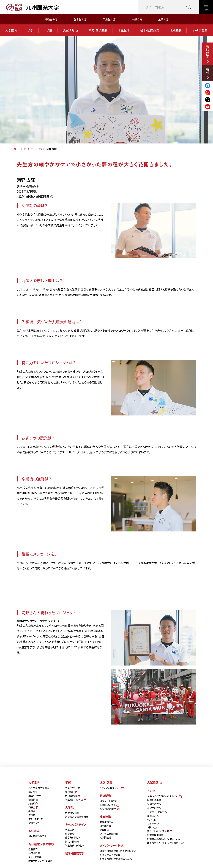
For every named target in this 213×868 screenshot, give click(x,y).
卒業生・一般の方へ (157, 812)
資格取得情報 (72, 842)
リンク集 (151, 820)
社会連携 (105, 817)
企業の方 (163, 19)
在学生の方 (80, 19)
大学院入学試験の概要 (77, 817)
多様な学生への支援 (110, 855)
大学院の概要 (72, 813)
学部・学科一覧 (73, 788)
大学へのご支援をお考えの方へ (164, 796)
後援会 (32, 811)
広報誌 (32, 815)
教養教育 (33, 849)
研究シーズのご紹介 (110, 801)
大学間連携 (105, 837)
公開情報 (33, 800)
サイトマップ (153, 823)
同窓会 (33, 807)
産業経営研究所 (109, 805)
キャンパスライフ (76, 824)
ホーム (17, 149)
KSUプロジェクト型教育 (40, 861)
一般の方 (137, 19)
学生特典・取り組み (75, 845)
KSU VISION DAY (109, 809)
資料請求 (208, 54)
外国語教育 (34, 853)
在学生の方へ (154, 808)
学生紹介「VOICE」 (75, 800)
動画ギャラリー (36, 796)
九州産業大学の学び (41, 844)
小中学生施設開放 (109, 834)
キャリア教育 (200, 30)
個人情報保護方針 (38, 836)
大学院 (48, 30)
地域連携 (175, 30)
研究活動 (105, 796)
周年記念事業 (154, 800)
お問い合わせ (154, 827)
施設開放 (104, 830)
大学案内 (11, 30)
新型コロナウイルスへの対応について (166, 843)
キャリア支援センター (111, 788)
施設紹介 (33, 803)
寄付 (208, 73)
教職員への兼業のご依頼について (164, 839)
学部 (30, 30)
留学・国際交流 (149, 30)
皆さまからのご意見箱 (159, 831)
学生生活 (124, 30)
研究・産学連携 (98, 30)
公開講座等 (105, 826)
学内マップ (34, 823)
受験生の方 (51, 19)
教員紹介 (71, 792)
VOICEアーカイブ (33, 149)
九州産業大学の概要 (39, 788)
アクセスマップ (35, 819)
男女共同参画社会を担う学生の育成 (118, 851)
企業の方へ (153, 816)
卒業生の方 (109, 19)
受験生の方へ (154, 804)
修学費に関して (73, 837)
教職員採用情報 (155, 835)
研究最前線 (72, 796)
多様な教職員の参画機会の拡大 (116, 859)
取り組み (33, 792)
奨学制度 (70, 834)
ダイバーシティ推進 (112, 846)
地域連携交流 (106, 822)
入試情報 (70, 30)
